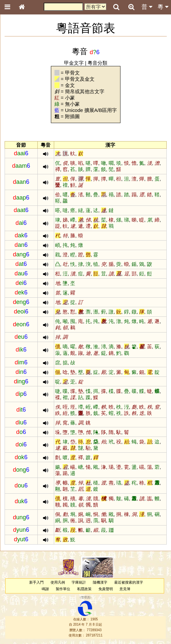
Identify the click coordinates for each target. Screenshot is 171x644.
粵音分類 (97, 63)
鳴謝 (45, 589)
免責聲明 (106, 589)
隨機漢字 (100, 582)
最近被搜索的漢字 (129, 582)
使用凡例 (58, 582)
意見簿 (125, 589)
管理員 (85, 597)
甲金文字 (74, 63)
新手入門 (36, 582)
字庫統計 (79, 582)
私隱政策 (84, 589)
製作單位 (63, 589)
